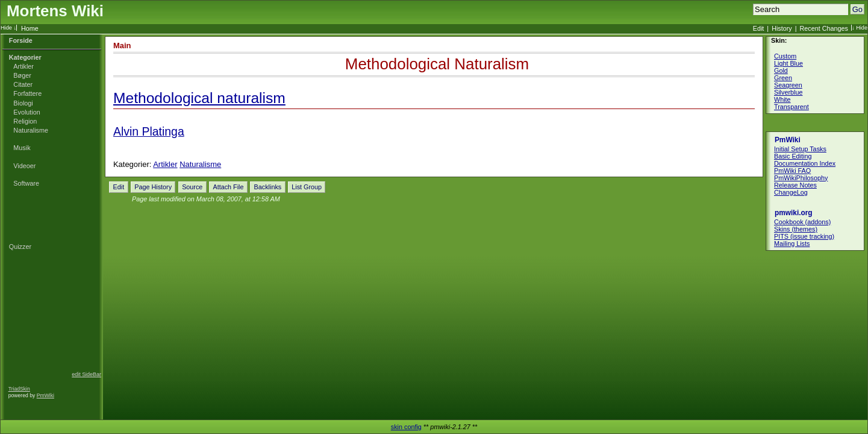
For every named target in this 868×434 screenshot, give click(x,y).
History (782, 28)
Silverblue (788, 92)
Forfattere (27, 93)
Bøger (22, 75)
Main (122, 46)
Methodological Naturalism (437, 64)
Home (30, 28)
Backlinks (268, 187)
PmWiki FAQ (792, 171)
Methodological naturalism (199, 98)
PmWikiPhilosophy (801, 178)
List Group (307, 187)
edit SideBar (86, 374)
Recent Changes (824, 28)
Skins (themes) (796, 229)
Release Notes (795, 185)
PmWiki (45, 395)
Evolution (27, 112)
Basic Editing (793, 156)
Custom (785, 56)
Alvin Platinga (149, 131)
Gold (781, 71)
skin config (406, 427)
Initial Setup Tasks (800, 149)
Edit (759, 28)
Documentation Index (805, 163)
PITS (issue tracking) (804, 236)
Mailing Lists (792, 244)
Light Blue (788, 63)
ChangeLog (791, 192)
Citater (23, 84)
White (782, 99)
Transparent (792, 107)
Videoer (24, 166)
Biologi (23, 103)
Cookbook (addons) (802, 222)
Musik (22, 148)
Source (192, 187)
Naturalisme (31, 130)
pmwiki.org (794, 213)
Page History (153, 187)
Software (26, 183)
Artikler (23, 66)
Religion (25, 121)
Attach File (228, 187)
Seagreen (788, 85)
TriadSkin (19, 389)
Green (783, 78)
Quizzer (20, 247)
